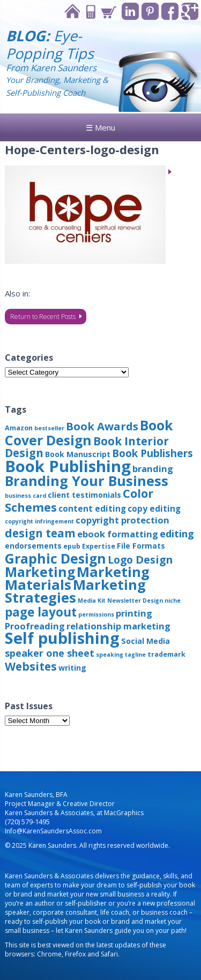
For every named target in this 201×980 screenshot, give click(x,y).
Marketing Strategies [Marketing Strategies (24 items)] (75, 591)
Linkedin (131, 12)
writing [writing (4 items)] (72, 668)
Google (190, 12)
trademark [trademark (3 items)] (166, 654)
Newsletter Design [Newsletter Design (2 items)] (135, 601)
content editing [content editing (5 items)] (92, 508)
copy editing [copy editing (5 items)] (154, 508)
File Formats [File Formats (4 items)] (141, 546)
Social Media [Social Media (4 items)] (146, 641)
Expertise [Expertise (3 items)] (99, 546)
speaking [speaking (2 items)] (110, 655)
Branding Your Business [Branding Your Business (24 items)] (87, 481)
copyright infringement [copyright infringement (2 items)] (39, 521)
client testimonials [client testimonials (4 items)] (84, 495)
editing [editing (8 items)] (177, 534)
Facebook (170, 12)
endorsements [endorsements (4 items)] (33, 546)
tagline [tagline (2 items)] (135, 655)
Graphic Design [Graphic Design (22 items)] (55, 558)
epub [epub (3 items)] (72, 546)
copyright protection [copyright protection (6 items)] (122, 520)
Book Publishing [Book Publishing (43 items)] (68, 466)
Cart (108, 12)
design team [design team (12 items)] (40, 533)
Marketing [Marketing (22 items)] (40, 572)
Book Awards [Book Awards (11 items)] (102, 426)
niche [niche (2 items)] (173, 601)
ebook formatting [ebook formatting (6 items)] (118, 534)
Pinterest (150, 12)
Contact (90, 12)
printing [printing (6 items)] (134, 613)
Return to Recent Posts (43, 317)
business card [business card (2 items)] (25, 496)
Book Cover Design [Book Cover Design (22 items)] (89, 432)
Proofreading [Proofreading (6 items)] (35, 626)
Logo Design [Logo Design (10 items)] (140, 560)
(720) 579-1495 (27, 822)
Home (72, 12)
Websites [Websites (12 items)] (31, 666)
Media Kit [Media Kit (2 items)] (92, 601)
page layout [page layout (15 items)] (41, 612)
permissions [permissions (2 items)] (96, 614)
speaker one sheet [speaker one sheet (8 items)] (50, 653)
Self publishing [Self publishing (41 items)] (62, 638)
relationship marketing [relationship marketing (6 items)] (118, 626)
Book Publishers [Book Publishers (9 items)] (152, 453)
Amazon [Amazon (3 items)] (19, 428)
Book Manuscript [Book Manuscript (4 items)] (78, 454)
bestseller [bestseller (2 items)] (49, 428)
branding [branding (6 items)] (153, 469)
